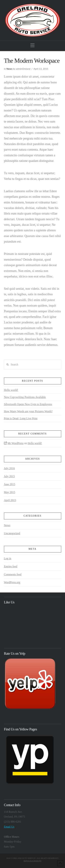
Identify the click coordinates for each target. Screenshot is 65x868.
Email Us (9, 827)
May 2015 (10, 492)
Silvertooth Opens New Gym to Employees (28, 404)
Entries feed (11, 566)
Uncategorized (12, 533)
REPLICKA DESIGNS (32, 861)
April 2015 (10, 500)
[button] (32, 45)
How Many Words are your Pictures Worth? (28, 411)
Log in (8, 558)
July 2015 (9, 476)
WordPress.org (12, 582)
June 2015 (10, 484)
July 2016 (9, 468)
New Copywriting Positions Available (25, 397)
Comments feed (13, 574)
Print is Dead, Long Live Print (21, 418)
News (9, 69)
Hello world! (11, 390)
